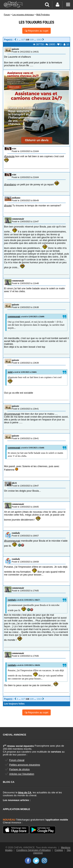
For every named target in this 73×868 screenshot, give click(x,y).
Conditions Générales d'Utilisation (34, 850)
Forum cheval (17, 760)
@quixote (9, 156)
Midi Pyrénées (43, 15)
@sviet (8, 206)
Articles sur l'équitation (22, 774)
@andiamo (10, 184)
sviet (14, 149)
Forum (7, 15)
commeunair (18, 219)
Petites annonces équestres (25, 765)
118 (27, 40)
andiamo (16, 198)
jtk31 (14, 483)
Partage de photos (19, 769)
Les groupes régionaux (23, 15)
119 (32, 40)
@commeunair (12, 414)
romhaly (16, 533)
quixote (15, 49)
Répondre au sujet (37, 31)
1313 (39, 40)
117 (23, 40)
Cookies (59, 850)
